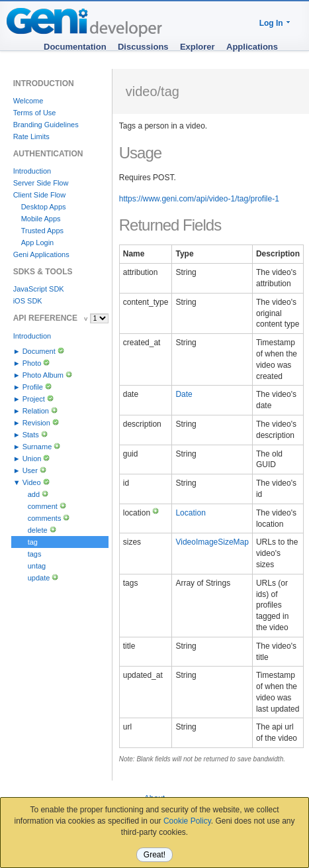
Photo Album (43, 375)
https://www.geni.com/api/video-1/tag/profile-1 (199, 199)
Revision (36, 423)
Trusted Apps (42, 231)
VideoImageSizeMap (212, 542)
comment (43, 506)
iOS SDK (28, 301)
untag (37, 566)
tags (35, 554)
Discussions (143, 47)
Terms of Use (35, 113)
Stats (31, 435)
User (30, 470)
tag (33, 542)
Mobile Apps (41, 219)
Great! (154, 855)
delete (38, 530)
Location (190, 513)
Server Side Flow (41, 183)
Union (32, 459)
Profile (33, 387)
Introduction (32, 171)
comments (45, 518)
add (34, 494)
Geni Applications (41, 254)
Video (32, 482)
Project (34, 399)
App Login (38, 243)
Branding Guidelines (46, 125)
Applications (252, 47)
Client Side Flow (39, 195)
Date (184, 394)
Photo (32, 363)
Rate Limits (31, 136)
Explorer (198, 47)
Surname (37, 447)
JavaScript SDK (39, 289)
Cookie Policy (187, 821)
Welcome (28, 101)
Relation (36, 411)
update (39, 578)
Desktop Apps (44, 207)
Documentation (75, 47)
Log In (271, 23)
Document (39, 351)
